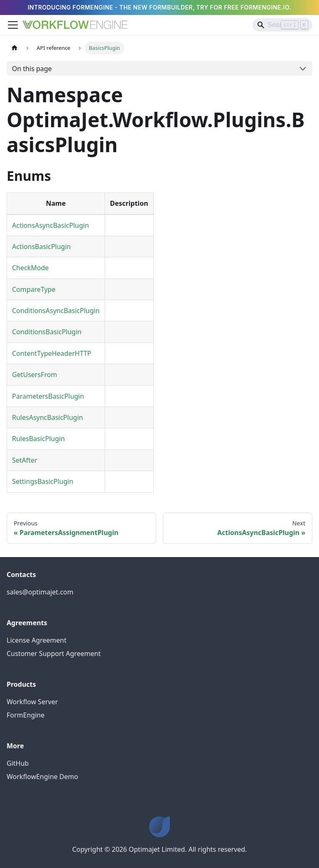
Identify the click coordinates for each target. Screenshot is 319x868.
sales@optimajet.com (40, 592)
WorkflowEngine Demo (42, 777)
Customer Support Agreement (54, 653)
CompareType (34, 289)
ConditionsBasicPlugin (47, 332)
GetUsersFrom (34, 375)
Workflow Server (32, 702)
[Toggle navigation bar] (13, 25)
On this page (32, 69)
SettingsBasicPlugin (43, 481)
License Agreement (37, 640)
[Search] (282, 25)
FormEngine (26, 715)
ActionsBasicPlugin (41, 247)
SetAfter (25, 460)
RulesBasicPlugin (38, 439)
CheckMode (30, 268)
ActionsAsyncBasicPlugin (50, 225)
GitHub (18, 763)
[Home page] (15, 48)
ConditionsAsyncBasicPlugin (56, 311)
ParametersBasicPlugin (48, 396)
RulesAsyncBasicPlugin (48, 417)
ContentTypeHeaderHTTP (52, 353)
